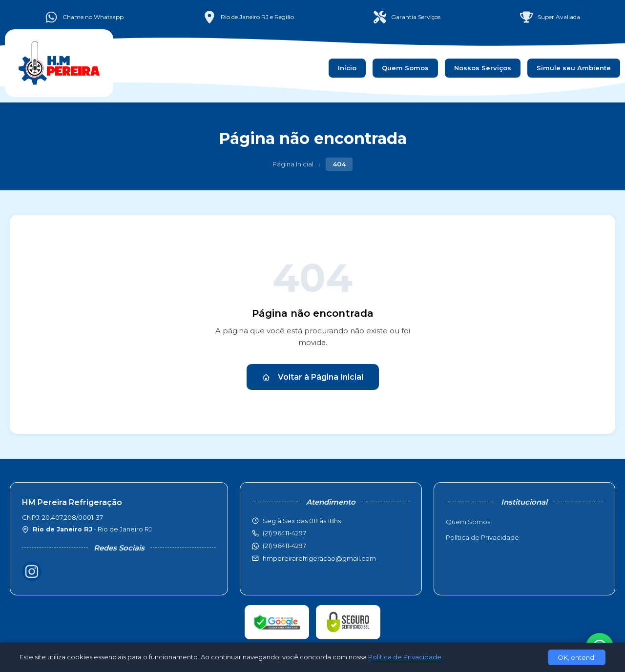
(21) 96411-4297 (284, 546)
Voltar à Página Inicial (313, 377)
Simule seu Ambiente (574, 68)
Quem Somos (405, 68)
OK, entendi (577, 657)
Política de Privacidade (482, 537)
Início (347, 68)
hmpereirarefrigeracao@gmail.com (319, 558)
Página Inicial (293, 164)
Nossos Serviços (483, 68)
